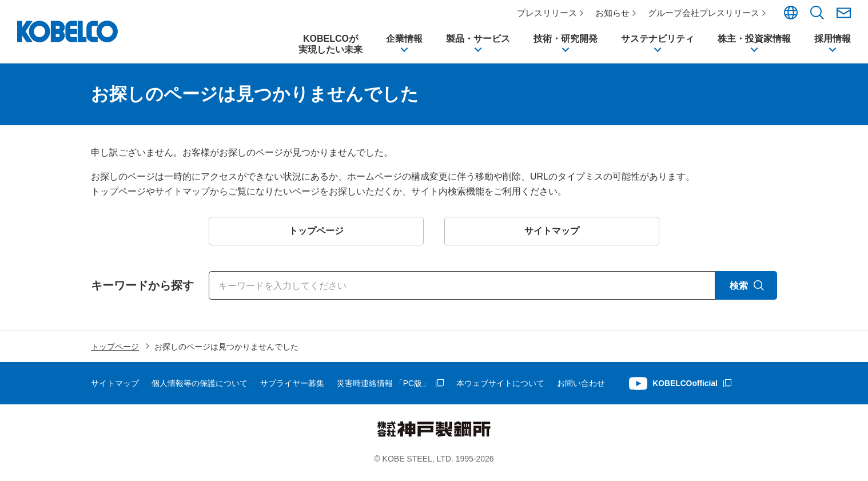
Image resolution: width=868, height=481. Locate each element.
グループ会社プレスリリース (704, 13)
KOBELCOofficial (686, 388)
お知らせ (613, 13)
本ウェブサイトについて (500, 388)
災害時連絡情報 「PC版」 (383, 388)
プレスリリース (548, 13)
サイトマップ (115, 388)
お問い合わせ (581, 388)
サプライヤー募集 (292, 388)
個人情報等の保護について (200, 388)
